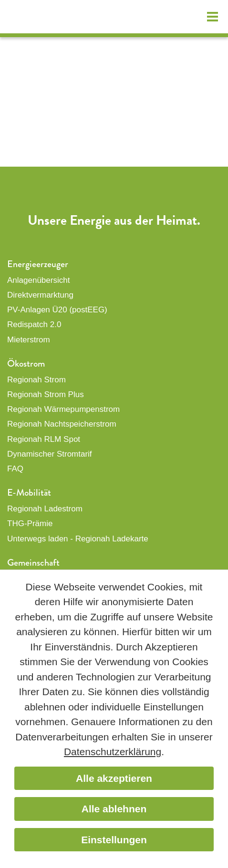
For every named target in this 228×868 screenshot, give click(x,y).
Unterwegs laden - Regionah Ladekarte (78, 539)
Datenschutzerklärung (113, 752)
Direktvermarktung (40, 295)
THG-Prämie (30, 524)
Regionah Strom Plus (46, 394)
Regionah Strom (36, 380)
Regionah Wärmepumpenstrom (63, 409)
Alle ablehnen (114, 809)
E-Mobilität (29, 493)
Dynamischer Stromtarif (50, 454)
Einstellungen (114, 840)
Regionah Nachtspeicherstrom (62, 424)
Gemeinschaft (33, 563)
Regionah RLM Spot (44, 439)
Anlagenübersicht (38, 280)
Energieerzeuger (38, 264)
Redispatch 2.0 (34, 324)
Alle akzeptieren (114, 778)
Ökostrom (26, 364)
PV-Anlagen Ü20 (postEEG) (57, 310)
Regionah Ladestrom (45, 509)
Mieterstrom (29, 340)
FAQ (15, 469)
